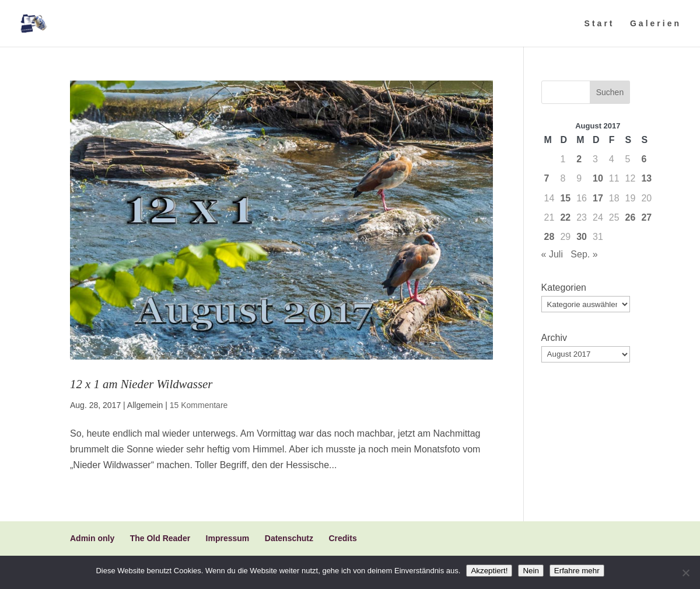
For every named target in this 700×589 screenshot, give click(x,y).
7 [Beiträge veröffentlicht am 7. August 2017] (547, 178)
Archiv (554, 338)
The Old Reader (160, 538)
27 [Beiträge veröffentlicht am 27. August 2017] (646, 217)
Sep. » (584, 254)
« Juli (552, 254)
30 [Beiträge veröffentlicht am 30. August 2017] (582, 237)
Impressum (228, 538)
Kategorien (564, 287)
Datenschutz (289, 538)
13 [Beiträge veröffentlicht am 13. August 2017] (646, 178)
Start (600, 24)
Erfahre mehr (577, 571)
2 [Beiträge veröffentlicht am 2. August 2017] (579, 159)
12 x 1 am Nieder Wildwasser (141, 384)
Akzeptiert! (489, 571)
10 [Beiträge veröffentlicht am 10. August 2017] (598, 178)
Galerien (656, 24)
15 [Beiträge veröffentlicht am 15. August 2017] (565, 198)
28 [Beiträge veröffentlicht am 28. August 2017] (549, 237)
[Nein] (685, 573)
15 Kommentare (199, 405)
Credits (342, 538)
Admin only (92, 538)
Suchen (610, 92)
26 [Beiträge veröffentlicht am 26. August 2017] (631, 217)
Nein (531, 571)
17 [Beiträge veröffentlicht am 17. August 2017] (598, 198)
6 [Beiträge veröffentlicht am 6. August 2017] (644, 159)
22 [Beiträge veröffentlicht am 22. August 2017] (565, 217)
